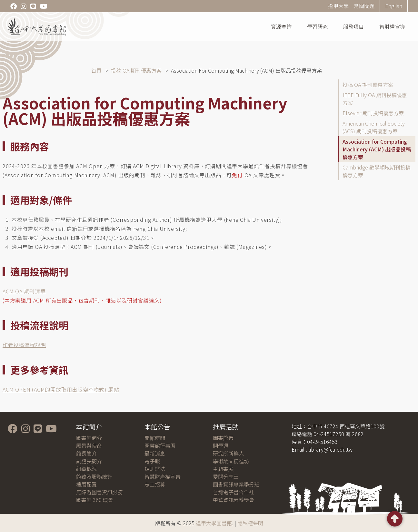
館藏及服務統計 (94, 476)
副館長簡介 (89, 461)
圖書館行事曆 (160, 445)
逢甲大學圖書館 (214, 523)
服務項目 (353, 26)
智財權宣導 (392, 26)
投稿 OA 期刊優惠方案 (136, 70)
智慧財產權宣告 (163, 476)
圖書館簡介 (89, 438)
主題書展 (223, 469)
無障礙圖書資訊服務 (99, 492)
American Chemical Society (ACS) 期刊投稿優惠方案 (374, 127)
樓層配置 (86, 484)
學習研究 (317, 26)
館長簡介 (86, 453)
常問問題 (364, 6)
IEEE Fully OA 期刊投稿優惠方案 (375, 99)
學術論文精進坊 (231, 461)
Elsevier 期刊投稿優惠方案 (373, 113)
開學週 (221, 445)
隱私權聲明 (250, 523)
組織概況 (86, 469)
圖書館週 (223, 438)
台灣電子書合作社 (234, 492)
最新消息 (155, 453)
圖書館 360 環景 (95, 500)
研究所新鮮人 (228, 453)
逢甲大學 (338, 6)
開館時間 (155, 438)
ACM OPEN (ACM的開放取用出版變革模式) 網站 (61, 389)
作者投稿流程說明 (24, 345)
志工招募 (155, 484)
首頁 (96, 70)
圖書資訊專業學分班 (236, 484)
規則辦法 (155, 469)
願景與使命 (89, 445)
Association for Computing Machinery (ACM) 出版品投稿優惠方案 (377, 149)
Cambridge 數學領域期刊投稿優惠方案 (377, 171)
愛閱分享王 (226, 476)
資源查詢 (281, 26)
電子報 (152, 461)
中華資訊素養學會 (234, 500)
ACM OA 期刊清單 (24, 291)
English (394, 6)
